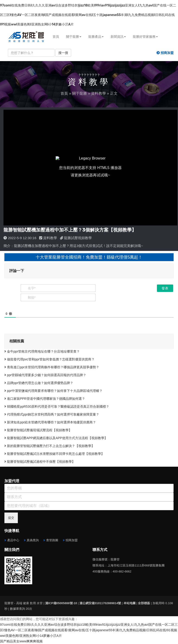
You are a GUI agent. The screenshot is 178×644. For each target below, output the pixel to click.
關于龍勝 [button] (74, 37)
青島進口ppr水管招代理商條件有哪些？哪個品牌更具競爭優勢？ (52, 367)
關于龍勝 (79, 93)
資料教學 (99, 93)
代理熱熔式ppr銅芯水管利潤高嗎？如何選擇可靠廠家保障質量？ (52, 414)
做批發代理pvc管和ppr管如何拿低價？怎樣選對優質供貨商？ (49, 359)
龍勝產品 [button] (96, 37)
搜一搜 (63, 53)
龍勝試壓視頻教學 (78, 238)
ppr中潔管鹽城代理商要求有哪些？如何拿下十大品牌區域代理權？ (53, 391)
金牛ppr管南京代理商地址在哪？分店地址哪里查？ (42, 351)
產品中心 (13, 540)
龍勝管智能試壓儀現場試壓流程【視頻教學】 (38, 430)
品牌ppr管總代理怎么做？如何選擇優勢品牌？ (39, 383)
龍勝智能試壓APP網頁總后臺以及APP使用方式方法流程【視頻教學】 (56, 438)
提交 (11, 518)
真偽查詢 (33, 540)
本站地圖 (130, 603)
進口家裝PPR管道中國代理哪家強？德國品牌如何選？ (45, 399)
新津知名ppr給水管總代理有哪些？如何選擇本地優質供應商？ (50, 422)
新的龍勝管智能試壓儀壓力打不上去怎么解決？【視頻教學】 (49, 446)
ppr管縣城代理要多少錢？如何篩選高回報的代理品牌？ (45, 375)
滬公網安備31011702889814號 (100, 603)
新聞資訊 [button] (118, 37)
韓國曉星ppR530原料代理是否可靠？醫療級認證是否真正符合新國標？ (57, 406)
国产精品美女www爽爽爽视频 (21, 641)
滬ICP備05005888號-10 (61, 603)
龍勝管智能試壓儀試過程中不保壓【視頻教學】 (40, 462)
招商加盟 (72, 540)
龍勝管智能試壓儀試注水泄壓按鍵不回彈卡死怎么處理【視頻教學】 (54, 454)
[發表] (165, 288)
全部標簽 (144, 603)
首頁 (56, 37)
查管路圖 (52, 540)
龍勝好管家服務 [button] (145, 37)
